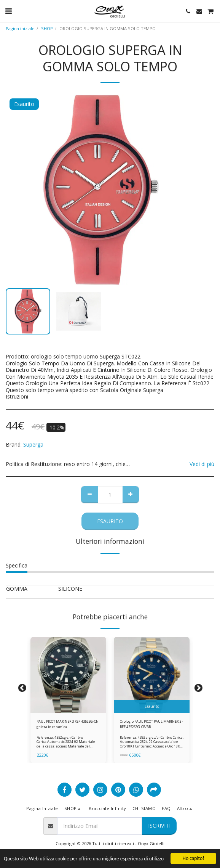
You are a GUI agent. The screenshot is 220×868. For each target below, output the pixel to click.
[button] (8, 11)
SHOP (47, 28)
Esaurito (110, 521)
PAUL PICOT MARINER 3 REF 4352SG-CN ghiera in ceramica (68, 724)
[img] (68, 675)
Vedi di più (202, 464)
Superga (33, 444)
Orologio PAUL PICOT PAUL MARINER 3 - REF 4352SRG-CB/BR (151, 724)
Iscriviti (159, 825)
